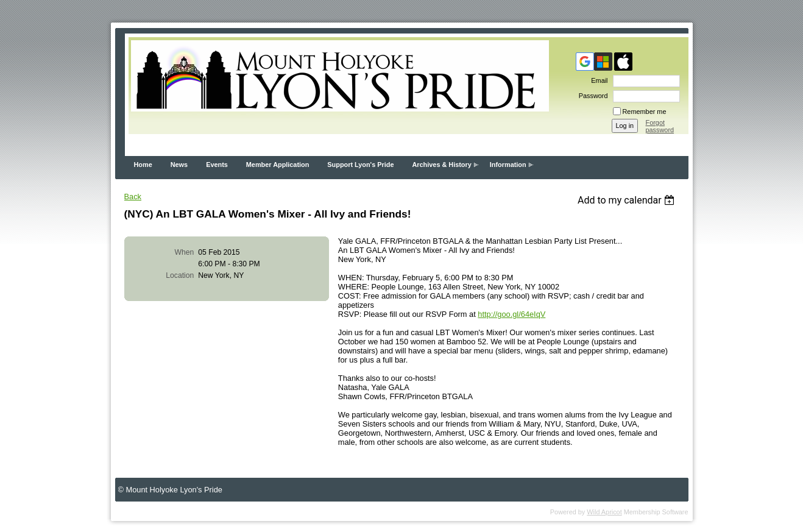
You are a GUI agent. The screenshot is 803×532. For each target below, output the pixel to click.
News (179, 165)
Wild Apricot (604, 512)
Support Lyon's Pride (360, 165)
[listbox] (628, 200)
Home (143, 165)
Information (508, 165)
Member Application (278, 165)
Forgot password (660, 126)
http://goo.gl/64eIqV (511, 314)
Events (217, 165)
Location (180, 275)
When (185, 252)
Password (591, 96)
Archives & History (441, 165)
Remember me (645, 112)
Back (133, 197)
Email (597, 80)
